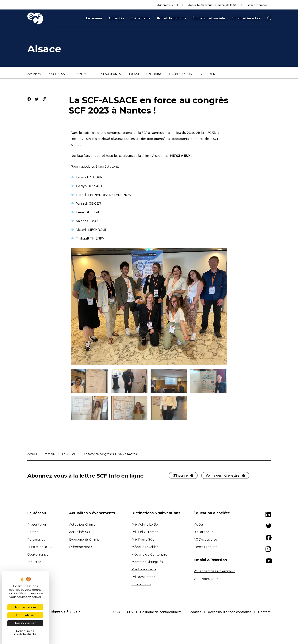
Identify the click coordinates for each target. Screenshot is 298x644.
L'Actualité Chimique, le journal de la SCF (212, 5)
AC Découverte (205, 540)
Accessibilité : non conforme (230, 612)
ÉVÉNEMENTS (209, 74)
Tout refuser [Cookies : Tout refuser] (25, 615)
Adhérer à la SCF (168, 5)
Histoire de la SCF (40, 547)
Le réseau (94, 18)
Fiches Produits (205, 547)
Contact (264, 612)
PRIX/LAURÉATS (180, 74)
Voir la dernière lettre (223, 476)
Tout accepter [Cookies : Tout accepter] (25, 607)
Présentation (37, 525)
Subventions (141, 584)
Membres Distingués (147, 562)
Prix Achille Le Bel (145, 525)
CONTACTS (83, 74)
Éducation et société (209, 18)
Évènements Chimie (84, 540)
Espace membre (256, 5)
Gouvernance (38, 555)
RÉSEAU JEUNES (109, 74)
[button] (269, 18)
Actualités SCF (80, 532)
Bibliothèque (204, 532)
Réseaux (49, 454)
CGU (116, 612)
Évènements (141, 18)
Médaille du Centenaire (149, 555)
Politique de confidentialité (161, 612)
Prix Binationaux (144, 569)
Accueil (32, 454)
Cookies (195, 612)
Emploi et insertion (246, 18)
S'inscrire (180, 476)
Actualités (116, 18)
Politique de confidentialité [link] (25, 633)
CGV (130, 612)
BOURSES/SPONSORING (145, 74)
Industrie (34, 562)
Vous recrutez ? (206, 579)
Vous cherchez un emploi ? (214, 571)
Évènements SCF (82, 547)
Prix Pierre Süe (143, 540)
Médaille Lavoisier (145, 547)
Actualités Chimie (82, 525)
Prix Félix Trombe (145, 532)
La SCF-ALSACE (58, 74)
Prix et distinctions (172, 18)
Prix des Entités (143, 577)
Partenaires (36, 540)
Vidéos (199, 525)
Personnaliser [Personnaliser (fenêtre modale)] (25, 623)
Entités (33, 532)
